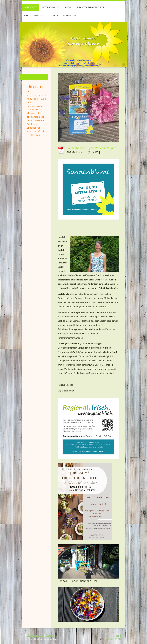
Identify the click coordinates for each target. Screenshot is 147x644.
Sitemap (51, 635)
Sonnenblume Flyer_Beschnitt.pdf (91, 148)
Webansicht (114, 639)
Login (119, 635)
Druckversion (34, 635)
